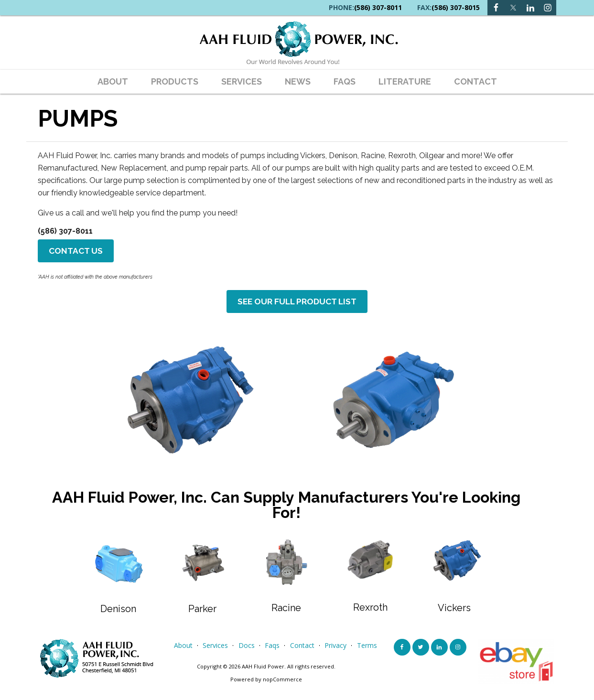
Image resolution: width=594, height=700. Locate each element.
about (113, 81)
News (298, 81)
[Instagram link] (530, 8)
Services (242, 81)
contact (475, 81)
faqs (345, 81)
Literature (405, 81)
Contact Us (77, 252)
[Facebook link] (496, 8)
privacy (335, 649)
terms (367, 649)
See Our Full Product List (297, 304)
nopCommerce (282, 683)
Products (175, 81)
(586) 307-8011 (378, 8)
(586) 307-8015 (456, 8)
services (215, 649)
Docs (247, 649)
